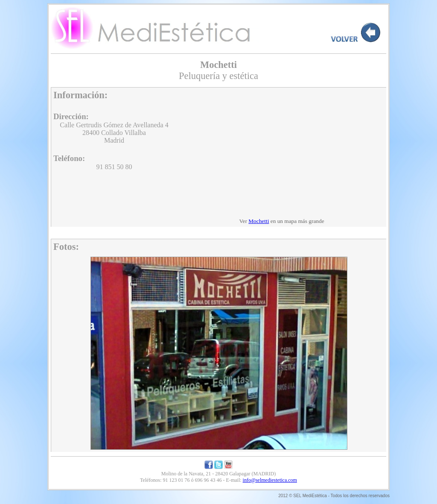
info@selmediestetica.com (270, 480)
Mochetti (259, 221)
